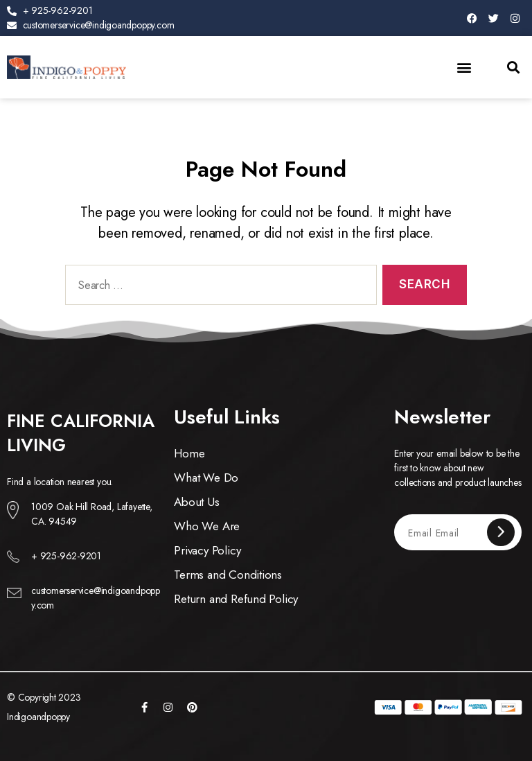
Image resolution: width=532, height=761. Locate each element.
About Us (196, 502)
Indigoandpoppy (38, 717)
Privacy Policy (207, 550)
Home (189, 453)
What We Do (206, 478)
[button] (464, 67)
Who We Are (207, 526)
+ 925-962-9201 (66, 556)
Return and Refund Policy (236, 599)
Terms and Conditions (228, 575)
